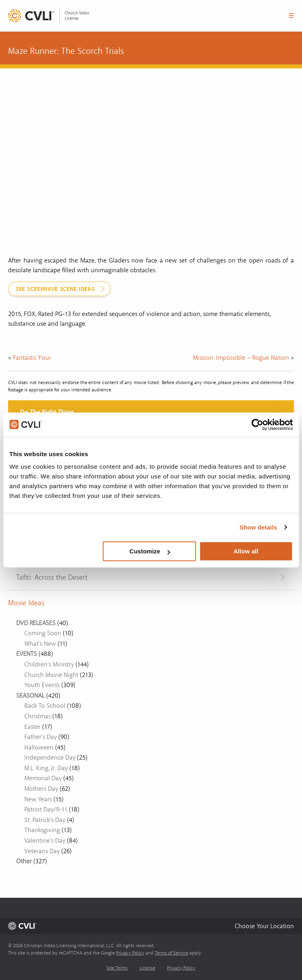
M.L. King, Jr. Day (46, 768)
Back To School (45, 706)
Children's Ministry (49, 664)
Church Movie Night (51, 675)
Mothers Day (41, 789)
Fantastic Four (32, 358)
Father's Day (41, 737)
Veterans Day (42, 851)
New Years (38, 799)
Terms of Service (171, 953)
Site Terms (117, 968)
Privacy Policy (130, 953)
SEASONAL (30, 696)
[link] (49, 16)
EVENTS (27, 654)
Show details (258, 527)
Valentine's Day (45, 841)
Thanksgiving (42, 830)
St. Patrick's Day (45, 820)
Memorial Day (43, 778)
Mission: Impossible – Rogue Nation (241, 358)
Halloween (39, 747)
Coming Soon (43, 633)
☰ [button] (291, 16)
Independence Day (50, 758)
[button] (264, 926)
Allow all (246, 551)
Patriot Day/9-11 (46, 809)
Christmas (37, 716)
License (147, 968)
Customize (150, 551)
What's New (40, 644)
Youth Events (42, 685)
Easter (32, 727)
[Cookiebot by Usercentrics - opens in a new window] (257, 425)
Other (24, 861)
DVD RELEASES (36, 623)
